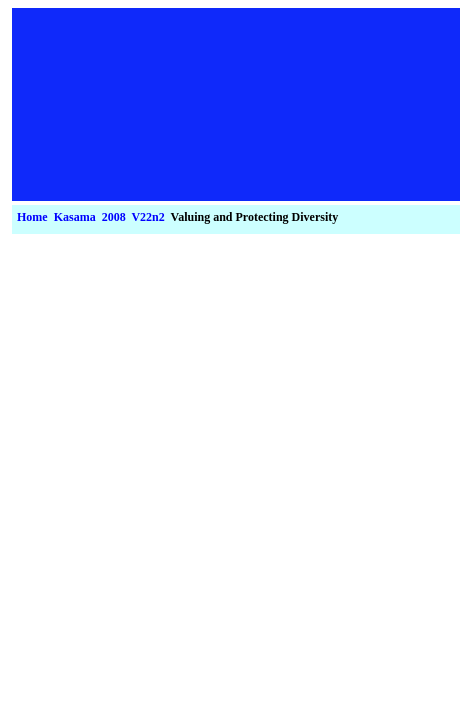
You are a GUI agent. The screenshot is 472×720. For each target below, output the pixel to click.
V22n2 (147, 217)
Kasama (75, 217)
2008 (114, 217)
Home (32, 217)
